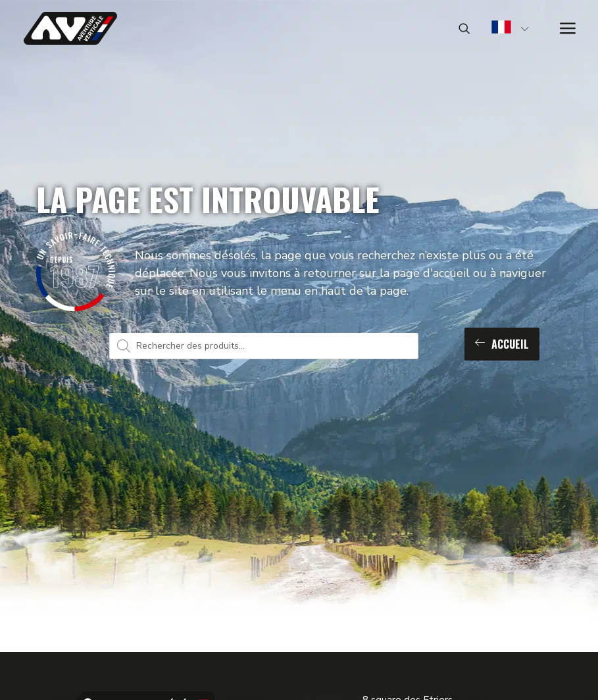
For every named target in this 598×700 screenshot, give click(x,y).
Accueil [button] (502, 344)
